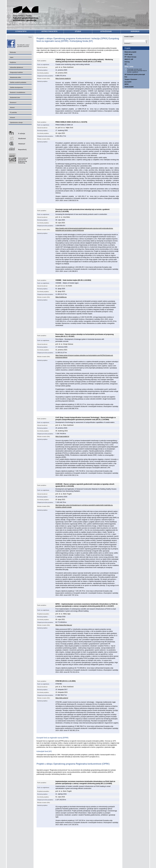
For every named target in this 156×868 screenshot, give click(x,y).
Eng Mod (18, 158)
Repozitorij (20, 148)
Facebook (18, 44)
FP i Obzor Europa (130, 57)
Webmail (20, 143)
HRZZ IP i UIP (129, 59)
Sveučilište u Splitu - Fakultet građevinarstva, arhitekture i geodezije (26, 14)
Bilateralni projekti (130, 52)
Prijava (30, 37)
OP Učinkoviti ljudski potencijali (135, 74)
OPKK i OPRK (129, 67)
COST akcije (128, 54)
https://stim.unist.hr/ (62, 698)
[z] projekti (128, 82)
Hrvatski (127, 37)
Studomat (20, 137)
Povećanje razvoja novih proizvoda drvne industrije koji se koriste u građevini (137, 71)
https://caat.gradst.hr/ (62, 436)
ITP (126, 64)
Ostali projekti (129, 87)
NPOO (127, 84)
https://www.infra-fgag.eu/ (64, 625)
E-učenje (20, 132)
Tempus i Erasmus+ (131, 79)
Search (136, 43)
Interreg (127, 62)
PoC (126, 77)
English (132, 37)
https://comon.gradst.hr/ (63, 78)
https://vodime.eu (61, 297)
